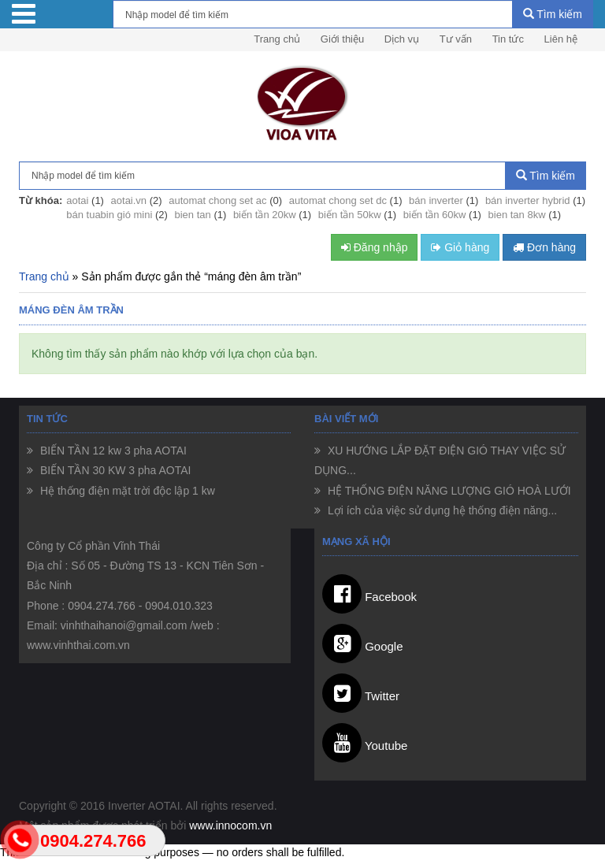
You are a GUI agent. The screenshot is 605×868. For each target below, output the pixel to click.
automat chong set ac (217, 200)
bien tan (193, 215)
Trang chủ (277, 39)
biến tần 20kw (265, 215)
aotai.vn (129, 200)
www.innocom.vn (230, 825)
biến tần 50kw (350, 215)
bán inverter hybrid (528, 200)
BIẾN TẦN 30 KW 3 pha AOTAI (114, 470)
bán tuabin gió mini (109, 215)
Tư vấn (456, 39)
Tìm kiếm (553, 14)
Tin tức (508, 39)
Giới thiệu (342, 39)
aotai (77, 200)
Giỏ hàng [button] (460, 247)
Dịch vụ (402, 39)
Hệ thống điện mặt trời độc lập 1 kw (126, 491)
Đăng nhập (375, 247)
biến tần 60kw (435, 215)
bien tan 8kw (517, 215)
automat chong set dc (338, 200)
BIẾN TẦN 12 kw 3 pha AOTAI (112, 451)
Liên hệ (561, 39)
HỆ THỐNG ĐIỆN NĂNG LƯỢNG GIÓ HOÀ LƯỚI (448, 491)
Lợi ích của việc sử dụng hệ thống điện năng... (441, 510)
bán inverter (436, 200)
